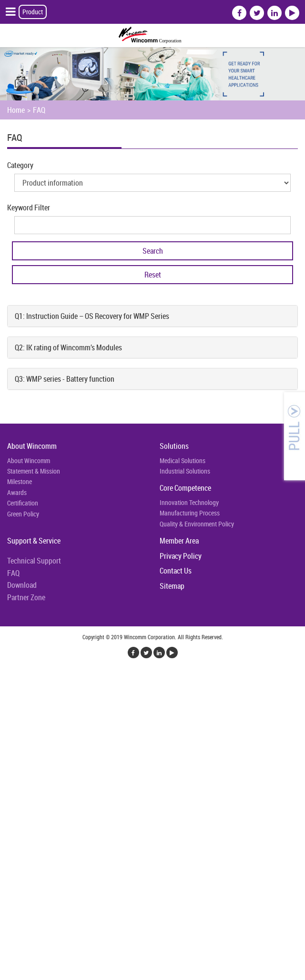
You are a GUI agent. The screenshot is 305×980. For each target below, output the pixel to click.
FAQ (39, 110)
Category (20, 165)
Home (16, 110)
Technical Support (34, 561)
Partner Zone (26, 597)
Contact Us (176, 571)
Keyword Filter (29, 208)
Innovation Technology (189, 502)
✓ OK (240, 974)
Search (153, 251)
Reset (153, 275)
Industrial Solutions (185, 471)
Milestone (20, 481)
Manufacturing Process (190, 513)
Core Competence (185, 488)
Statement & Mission (34, 471)
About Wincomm (32, 446)
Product (33, 12)
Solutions (174, 446)
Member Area (179, 541)
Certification (23, 503)
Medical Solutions (183, 460)
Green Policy (23, 514)
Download (22, 585)
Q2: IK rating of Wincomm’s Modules (68, 347)
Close (8, 679)
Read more (19, 793)
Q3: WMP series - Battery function (65, 379)
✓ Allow (12, 702)
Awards (17, 492)
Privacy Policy (181, 556)
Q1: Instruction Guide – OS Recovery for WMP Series (92, 316)
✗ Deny (11, 713)
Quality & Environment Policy (197, 524)
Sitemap (172, 586)
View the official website (75, 793)
